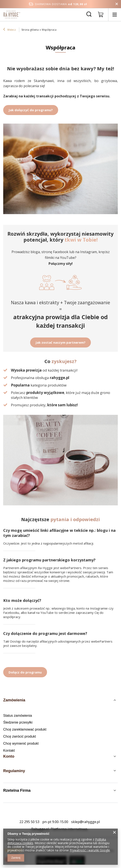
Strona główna (30, 30)
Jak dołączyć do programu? (31, 110)
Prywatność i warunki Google (90, 850)
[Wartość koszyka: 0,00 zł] (101, 15)
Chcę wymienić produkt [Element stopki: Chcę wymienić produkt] (21, 743)
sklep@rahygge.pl (86, 822)
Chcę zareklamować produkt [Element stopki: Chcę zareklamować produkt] (25, 729)
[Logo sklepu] (12, 14)
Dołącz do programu (25, 672)
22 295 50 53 (29, 822)
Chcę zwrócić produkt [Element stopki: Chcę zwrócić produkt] (20, 736)
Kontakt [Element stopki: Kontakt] (9, 750)
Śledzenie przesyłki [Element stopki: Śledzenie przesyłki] (18, 722)
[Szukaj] (89, 14)
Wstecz (10, 30)
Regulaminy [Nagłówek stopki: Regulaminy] (14, 771)
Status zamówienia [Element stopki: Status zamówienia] (18, 716)
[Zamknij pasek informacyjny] (117, 4)
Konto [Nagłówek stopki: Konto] (9, 756)
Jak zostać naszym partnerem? (60, 342)
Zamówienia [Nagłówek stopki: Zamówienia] (14, 700)
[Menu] (115, 15)
